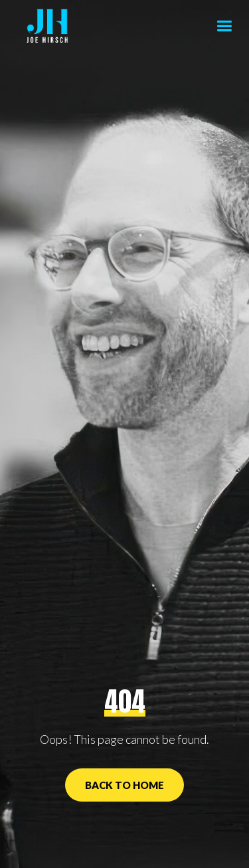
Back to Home (124, 785)
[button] (224, 27)
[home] (44, 27)
